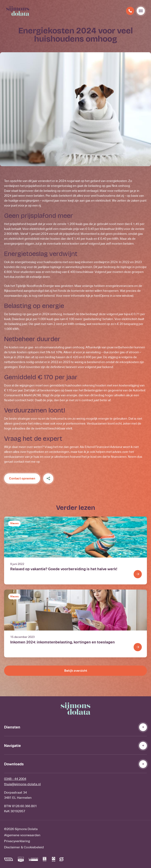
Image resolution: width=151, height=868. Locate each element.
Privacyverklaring (17, 841)
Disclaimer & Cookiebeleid (24, 847)
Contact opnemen (22, 478)
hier (114, 296)
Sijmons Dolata (26, 829)
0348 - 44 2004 (15, 779)
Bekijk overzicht (76, 671)
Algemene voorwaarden (22, 835)
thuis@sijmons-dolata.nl (22, 784)
